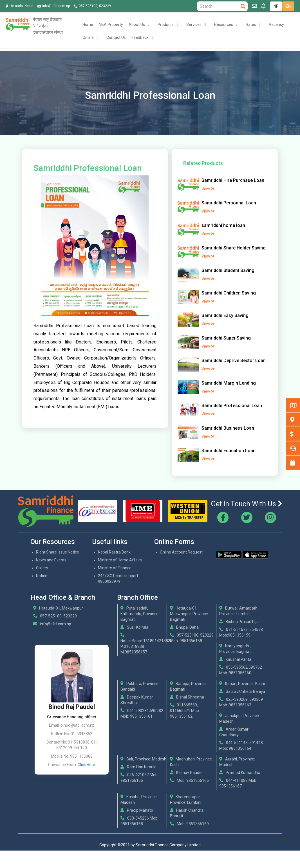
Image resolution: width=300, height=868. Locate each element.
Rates (251, 24)
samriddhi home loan (223, 225)
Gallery (42, 568)
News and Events (51, 560)
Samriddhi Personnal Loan (229, 203)
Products (166, 24)
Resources (224, 24)
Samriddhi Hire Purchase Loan (233, 180)
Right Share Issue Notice (58, 552)
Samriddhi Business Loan (228, 428)
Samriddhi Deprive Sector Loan (234, 361)
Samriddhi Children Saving (229, 293)
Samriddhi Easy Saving (225, 315)
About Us (137, 24)
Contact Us (116, 37)
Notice (42, 576)
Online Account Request (181, 552)
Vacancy (276, 24)
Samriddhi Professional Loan (232, 406)
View (208, 189)
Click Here (86, 765)
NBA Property (111, 24)
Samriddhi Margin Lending (229, 383)
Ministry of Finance (115, 568)
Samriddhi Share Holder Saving (234, 248)
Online (88, 37)
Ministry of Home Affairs (120, 560)
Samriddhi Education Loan (229, 451)
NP (276, 6)
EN (288, 6)
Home (88, 24)
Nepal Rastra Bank (114, 552)
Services (194, 24)
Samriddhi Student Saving (228, 270)
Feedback (140, 37)
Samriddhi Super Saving (226, 338)
